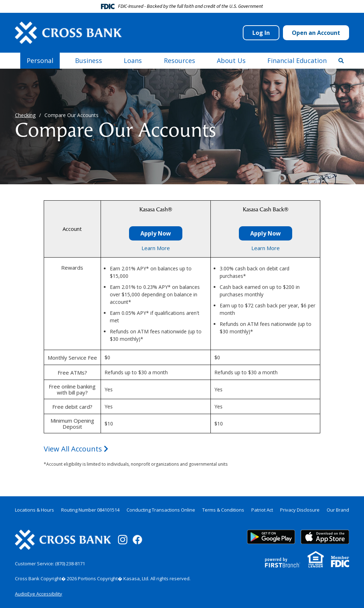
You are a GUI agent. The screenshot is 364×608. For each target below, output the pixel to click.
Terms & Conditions (223, 510)
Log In (261, 33)
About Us (231, 60)
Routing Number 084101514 (90, 510)
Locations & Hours (34, 510)
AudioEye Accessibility (39, 594)
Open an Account (316, 33)
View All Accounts (76, 449)
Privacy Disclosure (300, 510)
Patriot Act (262, 510)
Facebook (137, 540)
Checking (25, 115)
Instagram (123, 540)
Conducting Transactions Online (161, 510)
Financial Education (297, 60)
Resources (180, 60)
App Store (325, 537)
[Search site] (341, 60)
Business (89, 60)
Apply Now (156, 233)
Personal (40, 60)
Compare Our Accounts (71, 115)
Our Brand (338, 510)
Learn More (156, 248)
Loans (133, 60)
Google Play (271, 537)
